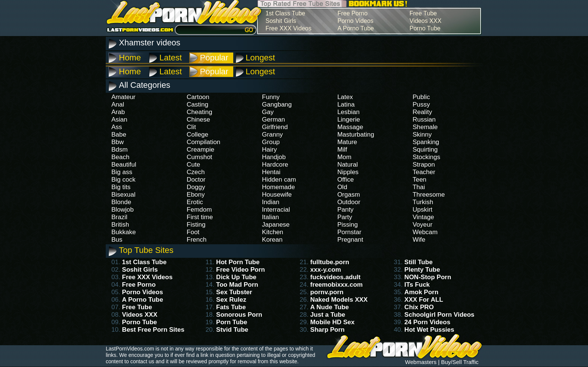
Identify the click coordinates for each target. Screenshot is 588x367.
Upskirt (422, 210)
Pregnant (350, 240)
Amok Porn (421, 292)
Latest (171, 58)
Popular (214, 58)
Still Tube (418, 262)
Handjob (274, 157)
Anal (118, 105)
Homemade (279, 187)
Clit (191, 127)
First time (200, 217)
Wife (419, 240)
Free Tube (423, 13)
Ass (117, 127)
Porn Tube (232, 322)
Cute (193, 165)
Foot (193, 232)
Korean (272, 240)
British (120, 225)
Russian (424, 120)
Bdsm (119, 150)
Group (271, 142)
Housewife (277, 195)
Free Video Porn (240, 270)
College (198, 135)
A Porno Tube (356, 28)
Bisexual (123, 195)
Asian (119, 120)
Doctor (196, 180)
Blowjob (123, 210)
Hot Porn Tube (238, 262)
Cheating (199, 112)
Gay (268, 112)
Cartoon (198, 97)
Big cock (123, 180)
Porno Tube (425, 28)
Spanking (426, 142)
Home (130, 58)
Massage (350, 127)
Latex (345, 97)
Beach (120, 157)
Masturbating (355, 135)
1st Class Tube (285, 13)
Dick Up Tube (236, 277)
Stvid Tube (232, 330)
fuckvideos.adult (335, 277)
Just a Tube (328, 315)
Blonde (121, 202)
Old (342, 187)
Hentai (271, 172)
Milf (342, 150)
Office (345, 180)
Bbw (118, 142)
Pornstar (349, 232)
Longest (260, 58)
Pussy (421, 105)
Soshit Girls (281, 21)
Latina (346, 105)
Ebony (196, 195)
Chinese (198, 120)
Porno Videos (355, 21)
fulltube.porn (330, 262)
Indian (271, 202)
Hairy (270, 150)
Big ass (122, 172)
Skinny (422, 135)
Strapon (424, 165)
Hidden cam (279, 180)
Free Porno (352, 13)
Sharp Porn (327, 330)
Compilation (204, 142)
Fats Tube (231, 307)
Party (345, 217)
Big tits (121, 187)
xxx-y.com (325, 270)
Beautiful (124, 165)
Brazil (119, 217)
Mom (344, 157)
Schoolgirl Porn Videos (439, 315)
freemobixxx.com (336, 285)
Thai (419, 187)
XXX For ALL (424, 300)
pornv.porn (327, 292)
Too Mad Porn (237, 285)
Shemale (425, 127)
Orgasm (348, 195)
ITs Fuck (417, 285)
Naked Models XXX (339, 300)
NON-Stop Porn (428, 277)
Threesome (429, 195)
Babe (119, 135)
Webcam (425, 232)
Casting (198, 105)
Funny (271, 97)
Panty (345, 210)
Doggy (196, 187)
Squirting (425, 150)
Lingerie (349, 120)
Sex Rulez (231, 300)
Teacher (424, 172)
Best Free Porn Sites (153, 330)
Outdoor (349, 202)
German (274, 120)
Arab (118, 112)
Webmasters (421, 362)
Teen (419, 180)
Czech (196, 172)
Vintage (423, 217)
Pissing (347, 225)
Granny (273, 135)
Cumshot (199, 157)
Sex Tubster (234, 292)
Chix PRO (419, 307)
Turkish (423, 202)
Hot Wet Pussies (429, 330)
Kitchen (273, 232)
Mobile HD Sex (332, 322)
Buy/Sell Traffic (460, 362)
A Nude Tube (329, 307)
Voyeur (422, 225)
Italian (271, 217)
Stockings (426, 157)
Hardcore (275, 165)
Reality (422, 112)
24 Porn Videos (427, 322)
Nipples (348, 172)
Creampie (201, 150)
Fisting (196, 225)
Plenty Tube (422, 270)
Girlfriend (275, 127)
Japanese (276, 225)
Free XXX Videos (288, 28)
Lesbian (348, 112)
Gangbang (277, 105)
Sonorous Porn (239, 315)
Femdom (199, 210)
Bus (117, 240)
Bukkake (124, 232)
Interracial (276, 210)
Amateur (123, 97)
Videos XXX (425, 21)
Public (421, 97)
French (197, 240)
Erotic (195, 202)
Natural (347, 165)
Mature (347, 142)
